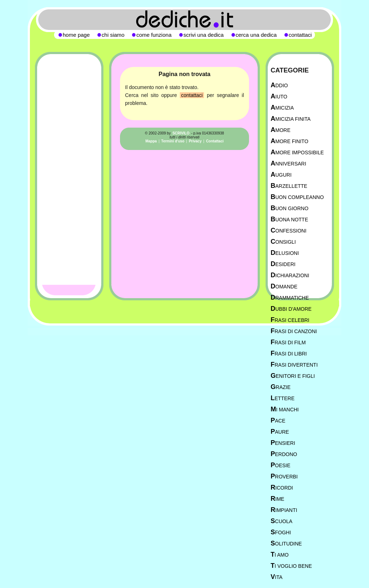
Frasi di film (288, 342)
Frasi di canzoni (294, 331)
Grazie (281, 387)
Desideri (283, 264)
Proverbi (284, 476)
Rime (277, 499)
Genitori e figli (293, 376)
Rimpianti (284, 510)
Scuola (281, 521)
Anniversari (288, 163)
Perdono (284, 454)
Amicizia (282, 108)
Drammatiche (290, 298)
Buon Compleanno (297, 197)
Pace (278, 421)
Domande (284, 286)
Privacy (195, 141)
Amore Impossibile (297, 152)
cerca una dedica (256, 35)
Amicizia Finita (291, 119)
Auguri (281, 175)
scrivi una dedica (204, 35)
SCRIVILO (181, 133)
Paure (280, 432)
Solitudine (286, 543)
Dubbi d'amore (291, 309)
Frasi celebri (290, 320)
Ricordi (282, 488)
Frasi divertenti (294, 365)
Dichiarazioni (290, 275)
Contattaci (215, 141)
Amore (281, 130)
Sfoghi (281, 532)
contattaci (192, 95)
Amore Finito (290, 141)
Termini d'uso (173, 141)
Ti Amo (280, 555)
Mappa (151, 141)
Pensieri (283, 443)
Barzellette (289, 186)
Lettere (283, 398)
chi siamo (113, 35)
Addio (279, 85)
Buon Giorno (290, 208)
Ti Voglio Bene (291, 566)
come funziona (154, 35)
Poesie (281, 465)
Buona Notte (289, 219)
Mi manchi (285, 409)
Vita (277, 577)
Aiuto (279, 96)
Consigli (283, 242)
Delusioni (285, 253)
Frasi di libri (289, 353)
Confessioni (288, 231)
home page (76, 35)
